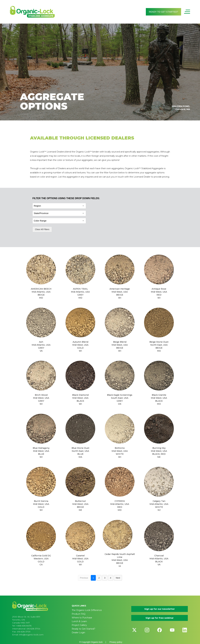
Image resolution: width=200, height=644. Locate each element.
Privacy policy (116, 642)
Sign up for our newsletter (160, 609)
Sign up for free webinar (160, 618)
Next (118, 578)
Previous (84, 578)
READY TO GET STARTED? (163, 12)
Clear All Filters (42, 229)
